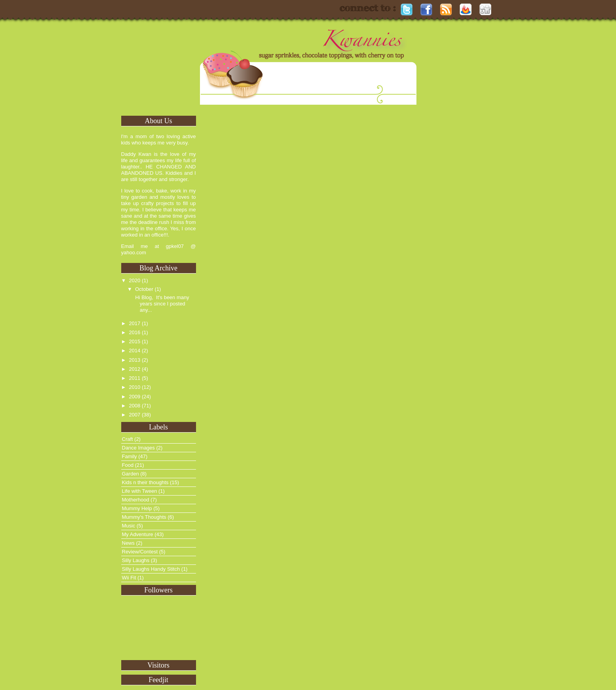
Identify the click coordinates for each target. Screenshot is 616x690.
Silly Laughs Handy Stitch (151, 569)
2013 (135, 360)
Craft (128, 439)
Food (128, 465)
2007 (135, 415)
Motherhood (136, 500)
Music (129, 526)
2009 (135, 397)
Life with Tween (140, 491)
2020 (135, 280)
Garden (130, 474)
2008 (135, 406)
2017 (135, 323)
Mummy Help (137, 508)
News (129, 543)
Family (129, 456)
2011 (135, 378)
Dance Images (139, 448)
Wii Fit (129, 578)
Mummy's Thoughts (144, 517)
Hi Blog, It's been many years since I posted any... (162, 304)
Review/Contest (140, 552)
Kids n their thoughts (145, 482)
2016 (135, 332)
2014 (135, 351)
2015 (135, 341)
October (144, 289)
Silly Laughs (136, 560)
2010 (135, 387)
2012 (135, 369)
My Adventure (138, 534)
